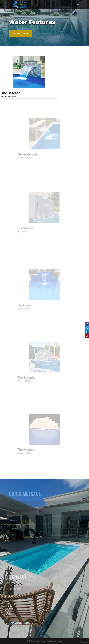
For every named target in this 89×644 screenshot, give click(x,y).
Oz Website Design (54, 641)
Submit (74, 547)
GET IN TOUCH (20, 34)
